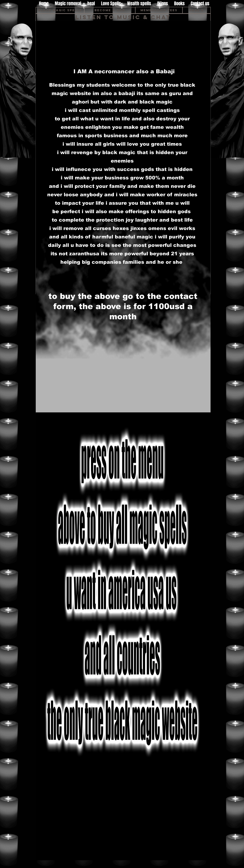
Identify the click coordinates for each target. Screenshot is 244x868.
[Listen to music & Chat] (123, 17)
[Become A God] (110, 10)
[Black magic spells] (60, 10)
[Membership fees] (159, 10)
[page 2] (197, 10)
